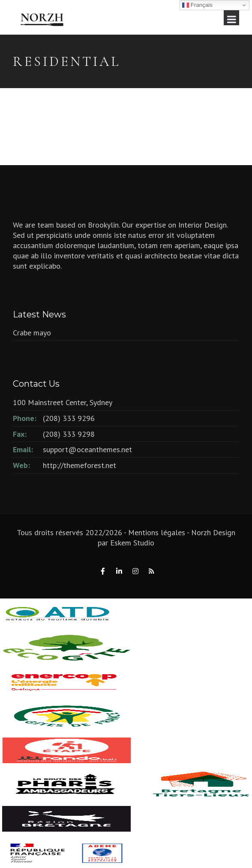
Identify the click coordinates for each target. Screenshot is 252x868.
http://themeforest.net (79, 465)
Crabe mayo (32, 333)
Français (197, 5)
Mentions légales (157, 532)
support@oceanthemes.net (87, 449)
